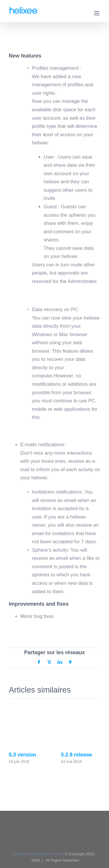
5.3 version (22, 755)
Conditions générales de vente (38, 854)
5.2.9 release (77, 755)
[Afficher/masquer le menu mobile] (97, 13)
